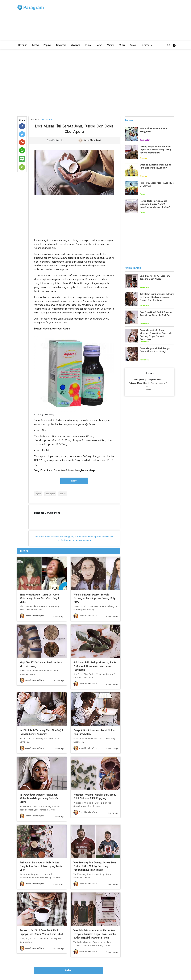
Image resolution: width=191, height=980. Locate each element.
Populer (47, 45)
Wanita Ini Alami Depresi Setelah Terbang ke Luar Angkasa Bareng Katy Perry (94, 598)
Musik (122, 45)
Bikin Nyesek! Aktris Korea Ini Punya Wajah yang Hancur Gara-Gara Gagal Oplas (39, 598)
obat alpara (50, 494)
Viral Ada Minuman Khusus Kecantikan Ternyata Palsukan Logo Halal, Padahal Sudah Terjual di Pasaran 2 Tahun (95, 934)
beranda (23, 45)
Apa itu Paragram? (159, 383)
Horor (99, 45)
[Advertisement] (116, 22)
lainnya (146, 45)
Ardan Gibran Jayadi (93, 140)
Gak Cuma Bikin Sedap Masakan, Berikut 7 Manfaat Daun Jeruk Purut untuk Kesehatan (95, 666)
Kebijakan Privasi (155, 380)
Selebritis (61, 45)
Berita (35, 45)
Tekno (88, 45)
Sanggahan (139, 380)
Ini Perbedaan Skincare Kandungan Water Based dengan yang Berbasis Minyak (39, 798)
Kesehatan (47, 119)
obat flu (63, 494)
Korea (133, 45)
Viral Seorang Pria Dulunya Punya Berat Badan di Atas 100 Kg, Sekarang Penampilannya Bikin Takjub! (95, 866)
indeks (69, 970)
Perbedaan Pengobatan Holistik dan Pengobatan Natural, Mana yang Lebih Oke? (41, 866)
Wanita (110, 45)
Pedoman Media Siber (138, 383)
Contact (148, 390)
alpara (38, 494)
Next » (74, 481)
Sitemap (148, 386)
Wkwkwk (75, 45)
